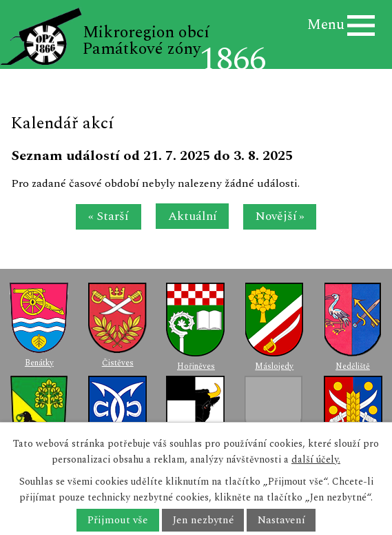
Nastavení (281, 520)
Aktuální (192, 216)
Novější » (280, 216)
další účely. (316, 460)
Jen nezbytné (203, 520)
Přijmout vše (117, 520)
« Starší (108, 216)
